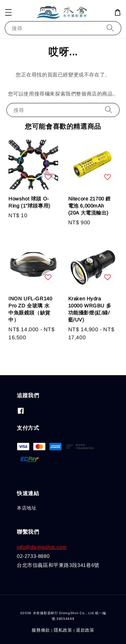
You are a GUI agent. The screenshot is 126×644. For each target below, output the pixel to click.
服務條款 (41, 630)
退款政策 (85, 630)
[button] (8, 12)
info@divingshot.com (42, 547)
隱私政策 (63, 630)
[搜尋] (110, 28)
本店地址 (27, 508)
